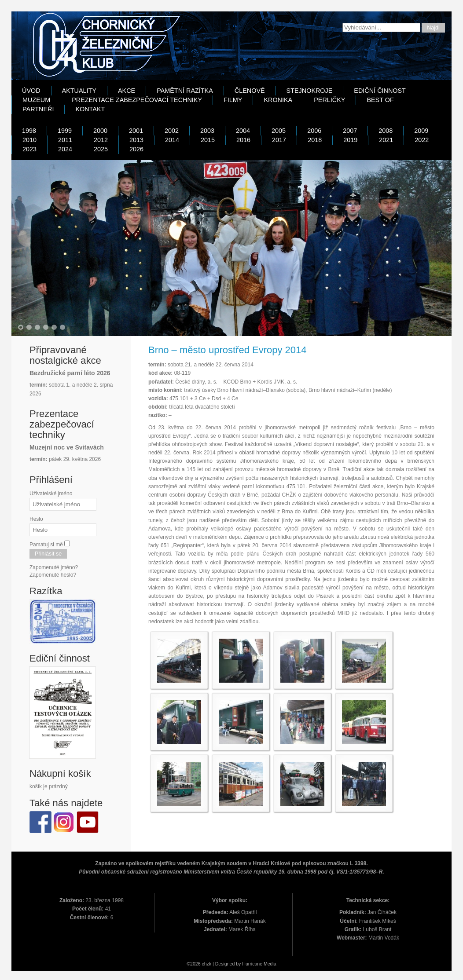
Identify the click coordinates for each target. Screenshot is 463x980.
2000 (100, 131)
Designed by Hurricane (239, 964)
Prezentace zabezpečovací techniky (137, 100)
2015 (208, 140)
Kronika (278, 100)
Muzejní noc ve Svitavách (67, 447)
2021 (386, 140)
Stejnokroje (310, 91)
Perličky (329, 100)
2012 (101, 140)
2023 (29, 149)
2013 (136, 140)
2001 (136, 131)
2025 (101, 149)
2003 (207, 131)
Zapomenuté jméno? (54, 567)
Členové (250, 91)
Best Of (380, 100)
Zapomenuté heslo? (53, 575)
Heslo (36, 519)
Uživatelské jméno (51, 494)
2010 (29, 140)
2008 (386, 131)
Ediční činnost (380, 91)
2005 (279, 131)
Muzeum (36, 100)
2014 (172, 140)
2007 (350, 131)
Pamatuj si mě (46, 545)
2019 (350, 140)
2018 (315, 140)
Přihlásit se (48, 554)
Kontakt (90, 109)
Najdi (433, 28)
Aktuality (79, 91)
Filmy (233, 100)
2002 (172, 131)
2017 (279, 140)
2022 (422, 140)
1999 (65, 131)
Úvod (31, 91)
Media (270, 964)
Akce (127, 91)
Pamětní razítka (185, 91)
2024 (65, 149)
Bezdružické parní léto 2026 (70, 373)
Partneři (38, 109)
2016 (243, 140)
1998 (29, 131)
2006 (314, 131)
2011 (65, 140)
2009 (421, 131)
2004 (243, 131)
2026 (136, 149)
